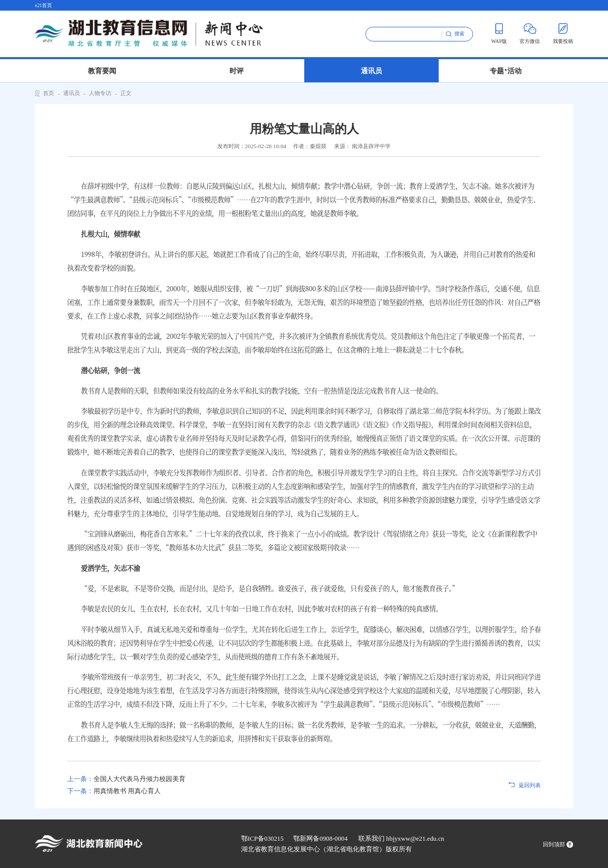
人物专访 (100, 93)
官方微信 (530, 33)
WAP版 (499, 33)
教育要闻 (102, 71)
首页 (49, 93)
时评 (237, 71)
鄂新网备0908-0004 (320, 839)
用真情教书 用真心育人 (114, 791)
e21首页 (43, 5)
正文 (126, 93)
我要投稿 (563, 33)
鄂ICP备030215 (262, 839)
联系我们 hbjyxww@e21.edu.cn (401, 839)
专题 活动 (506, 69)
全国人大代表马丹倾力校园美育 (126, 779)
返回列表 (530, 785)
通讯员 (371, 71)
